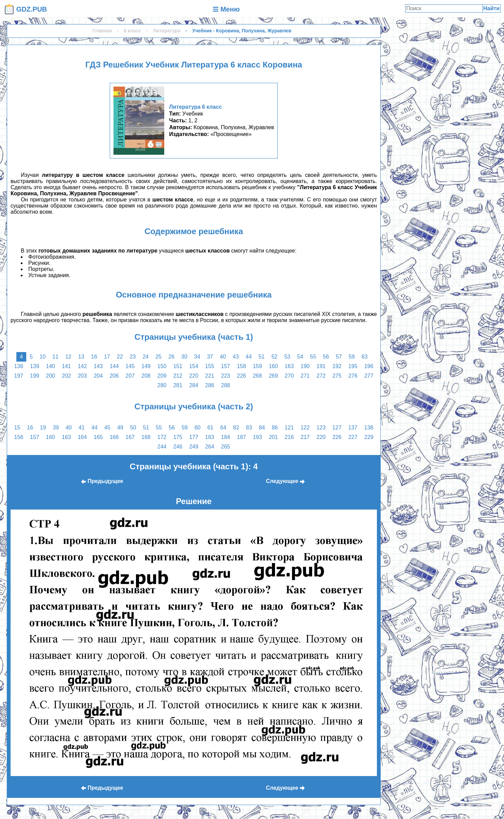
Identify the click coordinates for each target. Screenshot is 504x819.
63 (365, 357)
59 (352, 357)
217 (305, 437)
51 (262, 357)
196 (369, 366)
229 (369, 437)
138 (19, 366)
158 (241, 366)
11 (56, 357)
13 (81, 357)
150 (162, 366)
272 (321, 376)
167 (130, 437)
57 (339, 357)
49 (120, 428)
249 (194, 447)
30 (184, 357)
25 (158, 357)
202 (67, 376)
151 (178, 366)
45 (107, 428)
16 (94, 357)
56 (326, 357)
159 (257, 366)
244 (162, 447)
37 (210, 357)
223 (226, 376)
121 (289, 428)
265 (226, 447)
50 (133, 428)
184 (226, 437)
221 (210, 376)
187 (241, 437)
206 (114, 376)
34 (197, 357)
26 (171, 357)
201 (273, 437)
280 (162, 385)
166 (114, 437)
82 (236, 428)
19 (43, 428)
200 (51, 376)
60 (198, 428)
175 (178, 437)
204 (98, 376)
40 (223, 357)
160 (273, 366)
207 (130, 376)
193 (257, 437)
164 (82, 437)
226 (241, 376)
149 (146, 366)
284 (194, 385)
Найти (491, 8)
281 (178, 385)
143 (98, 366)
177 (194, 437)
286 (210, 385)
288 (226, 385)
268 (257, 376)
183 (210, 437)
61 (210, 428)
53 (287, 357)
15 (17, 428)
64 (223, 428)
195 (353, 366)
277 (369, 376)
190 (305, 366)
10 (43, 357)
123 (321, 428)
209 (162, 376)
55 (313, 357)
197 (19, 376)
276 (353, 376)
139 (35, 366)
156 (19, 437)
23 (133, 357)
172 (162, 437)
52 (274, 357)
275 (337, 376)
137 (353, 428)
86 (275, 428)
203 (82, 376)
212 (178, 376)
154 (194, 366)
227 (353, 437)
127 (337, 428)
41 (82, 428)
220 (194, 376)
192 (337, 366)
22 (120, 357)
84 (262, 428)
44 (249, 357)
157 (226, 366)
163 (289, 366)
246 (178, 447)
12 (68, 357)
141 (67, 366)
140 (51, 366)
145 (130, 366)
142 (82, 366)
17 (107, 357)
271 (305, 376)
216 (289, 437)
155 (210, 366)
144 (114, 366)
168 (146, 437)
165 (98, 437)
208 (146, 376)
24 (146, 357)
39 (56, 428)
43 (236, 357)
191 (321, 366)
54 (300, 357)
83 (249, 428)
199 (35, 376)
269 (273, 376)
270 (289, 376)
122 (305, 428)
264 (210, 447)
